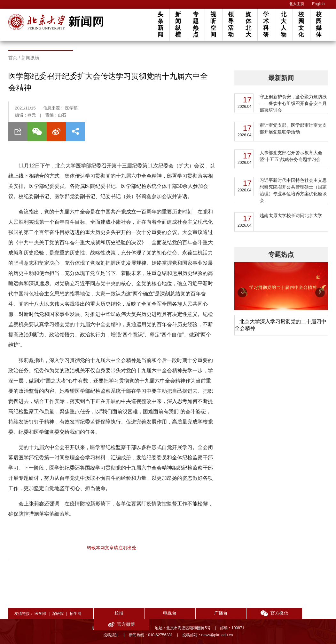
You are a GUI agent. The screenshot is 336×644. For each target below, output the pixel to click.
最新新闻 (281, 78)
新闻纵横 (178, 24)
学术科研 (266, 24)
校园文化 (301, 24)
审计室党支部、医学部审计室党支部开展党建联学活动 (293, 129)
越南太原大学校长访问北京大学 (291, 215)
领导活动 (231, 24)
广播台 (211, 613)
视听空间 (213, 24)
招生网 (75, 614)
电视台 (164, 613)
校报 (117, 613)
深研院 (58, 614)
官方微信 (258, 613)
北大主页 (297, 4)
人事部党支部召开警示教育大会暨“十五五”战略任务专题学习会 (291, 156)
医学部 (40, 614)
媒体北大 (248, 24)
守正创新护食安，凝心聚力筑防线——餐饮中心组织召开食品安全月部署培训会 (293, 103)
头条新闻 (160, 24)
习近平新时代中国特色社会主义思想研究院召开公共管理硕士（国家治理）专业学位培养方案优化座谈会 (293, 190)
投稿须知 (111, 635)
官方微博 (305, 613)
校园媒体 (319, 24)
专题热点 (196, 24)
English (318, 4)
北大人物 (284, 24)
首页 (13, 58)
